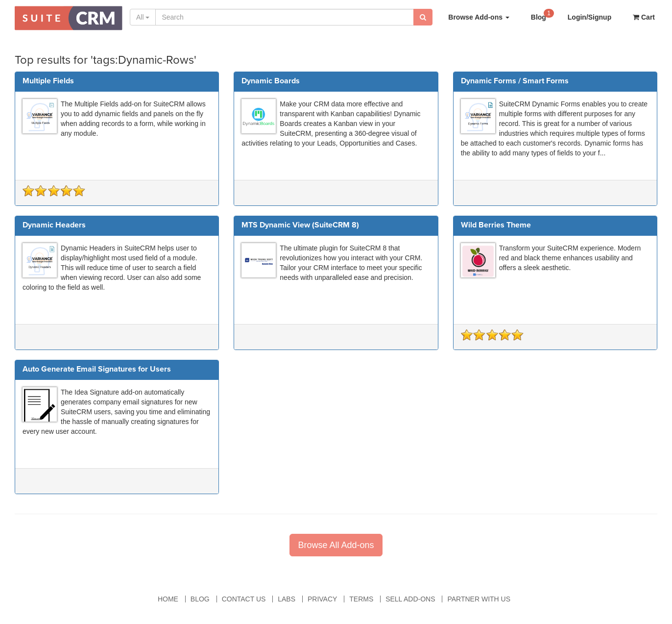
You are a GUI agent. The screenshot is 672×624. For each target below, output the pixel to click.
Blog (542, 14)
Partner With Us (479, 599)
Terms (361, 599)
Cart (644, 17)
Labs (287, 599)
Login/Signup (589, 17)
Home (168, 599)
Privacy (322, 599)
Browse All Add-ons (336, 545)
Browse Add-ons (479, 17)
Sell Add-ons (410, 599)
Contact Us (244, 599)
